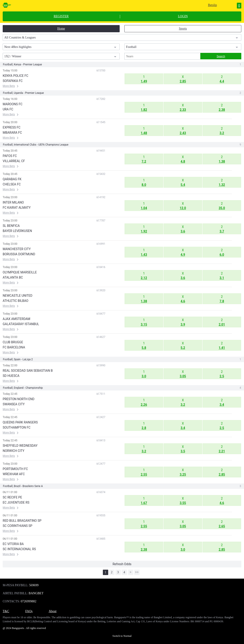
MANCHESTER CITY (17, 249)
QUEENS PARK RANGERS (20, 422)
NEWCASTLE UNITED (17, 296)
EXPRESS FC (12, 127)
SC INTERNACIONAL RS (19, 549)
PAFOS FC (10, 156)
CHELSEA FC (12, 184)
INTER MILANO (13, 202)
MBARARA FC (12, 133)
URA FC (8, 109)
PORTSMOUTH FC (15, 469)
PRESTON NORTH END (19, 399)
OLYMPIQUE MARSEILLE (20, 272)
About (53, 611)
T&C (6, 611)
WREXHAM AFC (14, 474)
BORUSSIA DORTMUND (19, 254)
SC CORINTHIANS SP (17, 526)
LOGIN (183, 16)
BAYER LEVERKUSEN (17, 231)
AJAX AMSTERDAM (16, 319)
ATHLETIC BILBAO (15, 301)
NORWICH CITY (14, 451)
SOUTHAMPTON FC (17, 427)
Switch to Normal (122, 636)
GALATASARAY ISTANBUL (21, 324)
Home (61, 29)
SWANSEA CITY (14, 404)
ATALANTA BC (13, 277)
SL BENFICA (11, 226)
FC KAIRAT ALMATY (17, 208)
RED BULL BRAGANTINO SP (22, 521)
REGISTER (61, 16)
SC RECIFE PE (12, 497)
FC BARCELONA (14, 347)
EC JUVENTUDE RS (16, 502)
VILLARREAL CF (14, 161)
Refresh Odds (122, 564)
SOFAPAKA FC (13, 81)
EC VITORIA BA (13, 544)
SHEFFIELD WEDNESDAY (20, 446)
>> (137, 572)
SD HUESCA (11, 376)
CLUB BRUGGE (13, 342)
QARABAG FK (12, 179)
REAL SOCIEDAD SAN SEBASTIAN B (28, 371)
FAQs (29, 611)
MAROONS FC (13, 104)
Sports (183, 29)
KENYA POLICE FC (15, 76)
